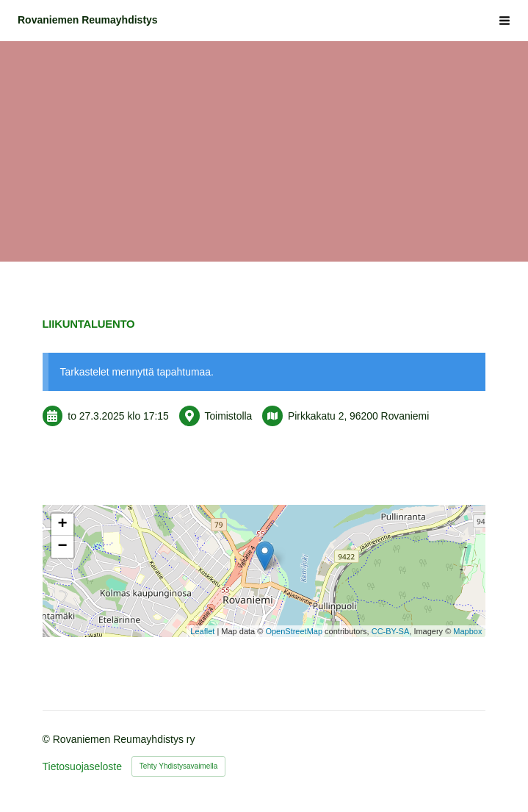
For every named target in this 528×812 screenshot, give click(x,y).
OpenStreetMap (294, 631)
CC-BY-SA (391, 631)
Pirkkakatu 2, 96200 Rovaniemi (358, 416)
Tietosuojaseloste (82, 766)
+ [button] (62, 525)
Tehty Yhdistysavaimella (179, 766)
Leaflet (202, 631)
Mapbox (467, 631)
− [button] (62, 547)
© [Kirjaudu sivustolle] (48, 739)
